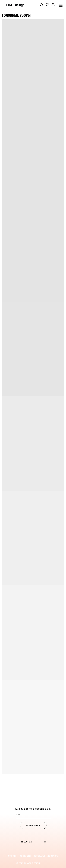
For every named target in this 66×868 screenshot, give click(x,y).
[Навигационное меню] (61, 5)
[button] (41, 5)
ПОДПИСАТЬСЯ (33, 826)
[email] (33, 815)
